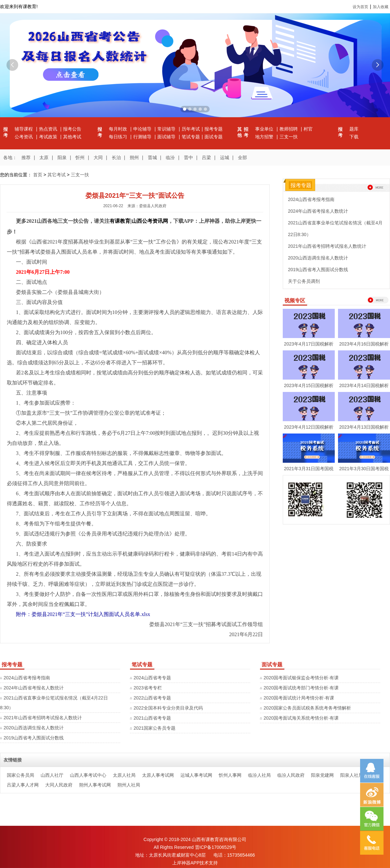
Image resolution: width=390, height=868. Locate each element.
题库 (354, 129)
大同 (98, 157)
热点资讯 (49, 129)
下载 (354, 137)
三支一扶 (289, 137)
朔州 (134, 157)
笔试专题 (191, 137)
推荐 (26, 157)
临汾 (170, 157)
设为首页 (360, 7)
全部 (242, 157)
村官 (308, 129)
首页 (38, 175)
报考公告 (72, 129)
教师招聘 (289, 129)
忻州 (80, 157)
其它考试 (57, 175)
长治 (116, 157)
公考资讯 (24, 137)
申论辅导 (143, 129)
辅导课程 (24, 129)
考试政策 (49, 137)
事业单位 (265, 129)
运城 (225, 157)
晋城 (152, 157)
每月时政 (119, 129)
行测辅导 (143, 137)
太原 (44, 157)
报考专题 (214, 129)
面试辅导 (167, 137)
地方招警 (265, 137)
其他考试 (72, 137)
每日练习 (119, 137)
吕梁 (206, 157)
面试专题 (214, 137)
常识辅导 (167, 129)
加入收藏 (381, 7)
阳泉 (62, 157)
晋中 (188, 157)
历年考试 (191, 129)
